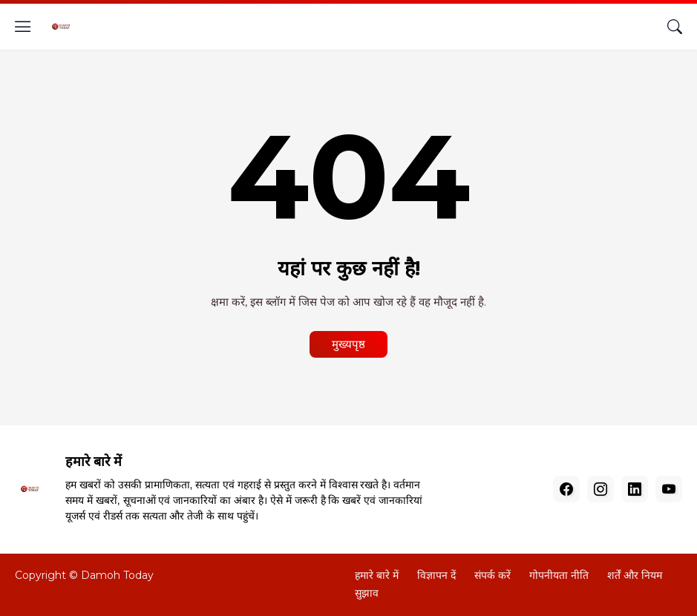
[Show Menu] (23, 27)
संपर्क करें (493, 575)
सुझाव (367, 593)
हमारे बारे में (377, 575)
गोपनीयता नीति (559, 575)
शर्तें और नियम (635, 575)
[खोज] (675, 27)
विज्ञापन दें (436, 575)
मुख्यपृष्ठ (348, 344)
